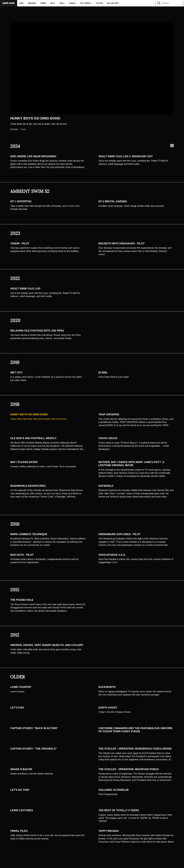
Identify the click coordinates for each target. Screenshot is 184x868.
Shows (21, 3)
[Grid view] (172, 146)
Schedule (72, 3)
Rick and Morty (113, 3)
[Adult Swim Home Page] (9, 3)
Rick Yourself (86, 3)
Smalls (62, 3)
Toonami (43, 3)
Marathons (32, 3)
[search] (180, 3)
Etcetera (99, 3)
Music (53, 3)
